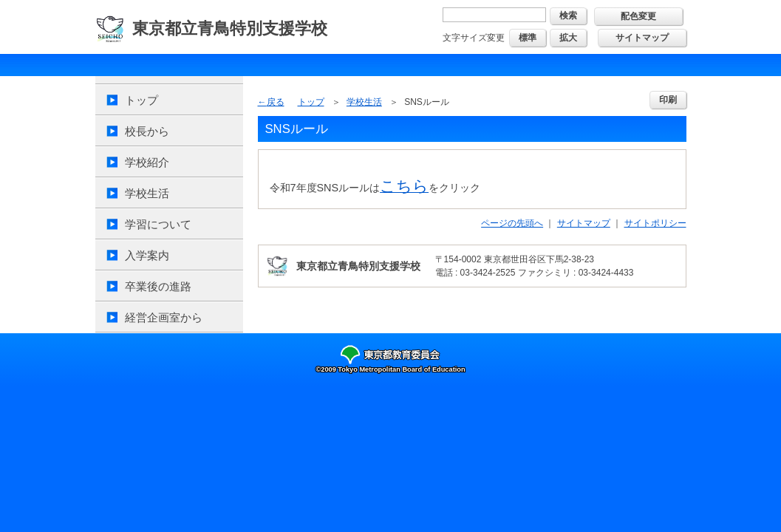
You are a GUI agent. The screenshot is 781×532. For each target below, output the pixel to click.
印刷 (668, 100)
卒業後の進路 (158, 286)
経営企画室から (164, 317)
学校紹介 (147, 162)
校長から (147, 131)
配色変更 (638, 16)
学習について (158, 224)
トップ (141, 100)
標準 (528, 38)
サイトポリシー (655, 223)
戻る (276, 102)
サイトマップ (642, 38)
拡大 (568, 38)
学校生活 (147, 193)
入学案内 (147, 255)
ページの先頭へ (512, 223)
